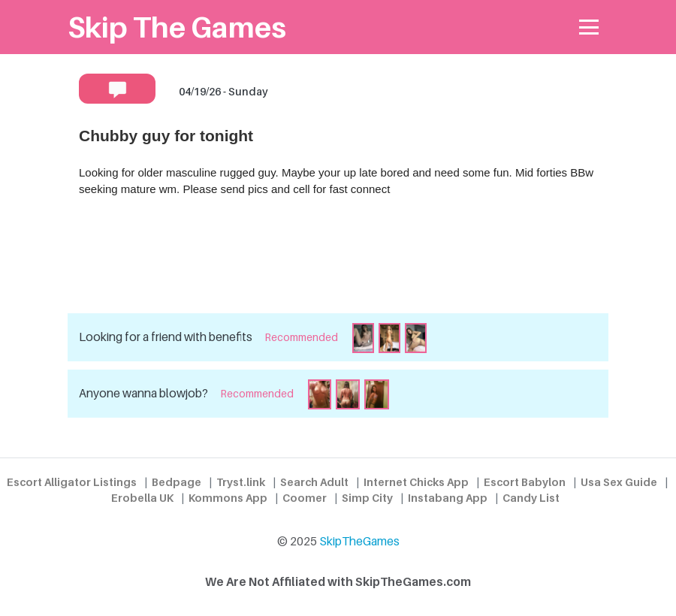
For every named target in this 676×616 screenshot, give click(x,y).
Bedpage (177, 482)
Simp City (367, 498)
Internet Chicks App (416, 482)
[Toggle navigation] (589, 27)
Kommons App (228, 498)
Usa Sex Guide (619, 482)
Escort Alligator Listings (72, 482)
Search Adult (314, 482)
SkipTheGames (359, 541)
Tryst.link (241, 482)
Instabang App (448, 498)
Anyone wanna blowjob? (143, 393)
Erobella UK (142, 498)
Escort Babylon (525, 482)
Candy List (531, 498)
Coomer (305, 498)
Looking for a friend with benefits (166, 337)
